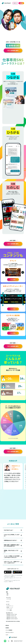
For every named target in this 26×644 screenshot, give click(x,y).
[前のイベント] (3, 272)
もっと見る (13, 279)
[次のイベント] (23, 272)
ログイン (15, 3)
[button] (13, 50)
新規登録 (21, 3)
